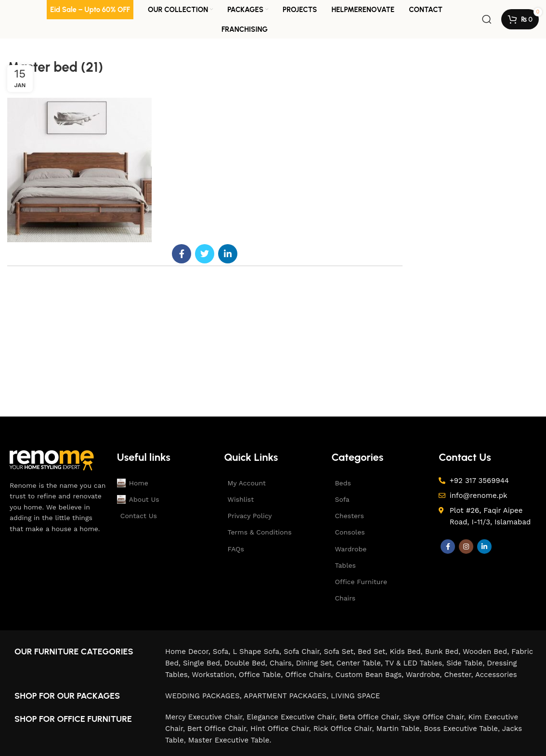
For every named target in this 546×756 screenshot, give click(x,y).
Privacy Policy (250, 516)
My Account (247, 483)
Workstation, (215, 675)
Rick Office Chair (343, 729)
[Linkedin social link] (228, 254)
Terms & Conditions (260, 532)
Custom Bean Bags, (370, 675)
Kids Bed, (407, 652)
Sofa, (223, 652)
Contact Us (139, 516)
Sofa (342, 499)
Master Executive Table (229, 740)
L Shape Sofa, (258, 652)
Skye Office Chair (434, 717)
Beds (343, 483)
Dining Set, (316, 663)
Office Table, (262, 675)
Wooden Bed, (487, 652)
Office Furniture (361, 582)
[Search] (487, 19)
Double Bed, (247, 663)
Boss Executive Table (461, 729)
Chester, (460, 675)
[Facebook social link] (182, 254)
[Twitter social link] (205, 254)
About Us (136, 499)
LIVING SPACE (355, 696)
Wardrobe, (425, 675)
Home (133, 483)
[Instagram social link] (466, 547)
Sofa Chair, (304, 652)
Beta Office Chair (369, 717)
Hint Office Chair (280, 729)
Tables (345, 565)
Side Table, (467, 663)
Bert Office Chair (217, 729)
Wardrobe (351, 549)
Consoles (350, 532)
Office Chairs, (310, 675)
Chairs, (283, 663)
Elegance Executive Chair (291, 717)
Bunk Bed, (444, 652)
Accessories (496, 675)
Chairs (345, 598)
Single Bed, (204, 663)
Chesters (349, 516)
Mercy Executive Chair (204, 717)
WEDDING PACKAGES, (204, 696)
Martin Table (398, 729)
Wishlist (241, 499)
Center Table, (361, 663)
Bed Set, (374, 652)
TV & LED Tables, (416, 663)
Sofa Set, (341, 652)
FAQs (236, 549)
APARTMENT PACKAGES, (287, 696)
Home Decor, (189, 652)
